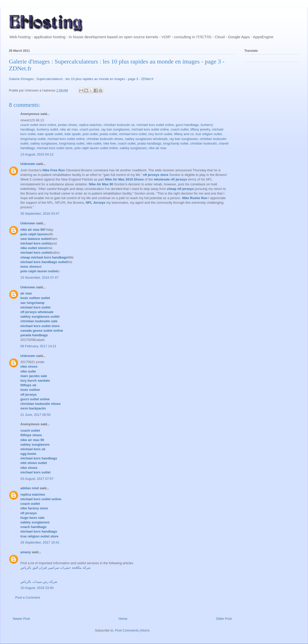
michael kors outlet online (155, 125)
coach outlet (179, 129)
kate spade (73, 134)
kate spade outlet (50, 134)
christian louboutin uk (119, 125)
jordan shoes (67, 125)
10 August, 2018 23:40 (37, 588)
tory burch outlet (160, 134)
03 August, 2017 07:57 (37, 479)
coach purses (89, 129)
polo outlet (90, 134)
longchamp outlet (33, 139)
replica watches (90, 125)
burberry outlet (47, 129)
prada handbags (149, 143)
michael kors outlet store (55, 148)
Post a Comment (28, 597)
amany (26, 552)
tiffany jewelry (200, 129)
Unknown (28, 164)
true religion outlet (209, 134)
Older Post (224, 619)
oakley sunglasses (44, 143)
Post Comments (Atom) (132, 630)
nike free (109, 143)
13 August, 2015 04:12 (37, 154)
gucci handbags (187, 125)
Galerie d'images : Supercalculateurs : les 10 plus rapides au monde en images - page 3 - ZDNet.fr (81, 79)
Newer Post (21, 619)
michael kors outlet (133, 134)
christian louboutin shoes (105, 139)
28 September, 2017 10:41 (40, 542)
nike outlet (94, 143)
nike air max (69, 129)
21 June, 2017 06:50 (36, 415)
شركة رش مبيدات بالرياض (39, 582)
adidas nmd (30, 488)
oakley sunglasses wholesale (146, 139)
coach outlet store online (38, 125)
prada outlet (109, 134)
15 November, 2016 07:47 (39, 278)
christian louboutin (204, 143)
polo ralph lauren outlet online (96, 148)
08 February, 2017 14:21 (38, 346)
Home (123, 619)
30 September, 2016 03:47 (40, 214)
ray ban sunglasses (115, 129)
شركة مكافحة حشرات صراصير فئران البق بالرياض (55, 568)
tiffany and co (184, 134)
